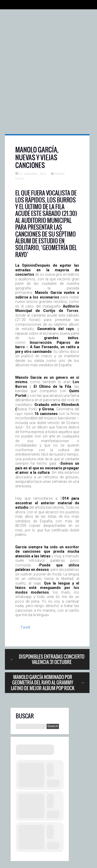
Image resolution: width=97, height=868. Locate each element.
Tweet (25, 627)
